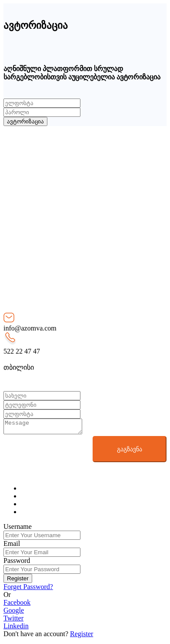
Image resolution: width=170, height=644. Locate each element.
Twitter (13, 621)
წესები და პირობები (54, 186)
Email (12, 546)
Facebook (17, 605)
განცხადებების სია (51, 177)
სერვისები (38, 169)
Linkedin (16, 629)
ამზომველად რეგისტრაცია (65, 234)
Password (17, 563)
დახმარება (39, 194)
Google (14, 613)
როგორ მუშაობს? (50, 161)
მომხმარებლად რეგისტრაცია (70, 226)
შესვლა (33, 217)
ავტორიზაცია (25, 121)
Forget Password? (28, 589)
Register (18, 581)
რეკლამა (36, 202)
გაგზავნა (130, 452)
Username (18, 529)
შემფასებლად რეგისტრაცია (67, 242)
